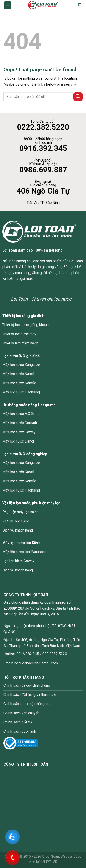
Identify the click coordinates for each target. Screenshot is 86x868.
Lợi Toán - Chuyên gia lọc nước (41, 299)
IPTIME (52, 862)
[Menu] (8, 5)
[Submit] (78, 97)
